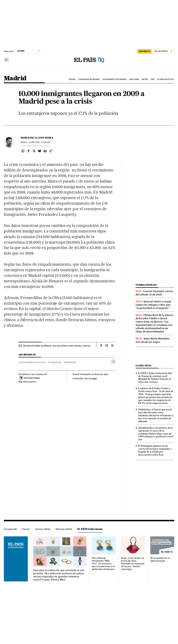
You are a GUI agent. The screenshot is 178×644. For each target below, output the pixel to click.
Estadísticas (70, 362)
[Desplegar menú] (7, 60)
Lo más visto (143, 366)
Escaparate (10, 529)
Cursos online (43, 529)
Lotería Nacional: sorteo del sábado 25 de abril (154, 293)
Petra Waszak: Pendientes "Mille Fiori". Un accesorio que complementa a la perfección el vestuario (103, 564)
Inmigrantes (55, 362)
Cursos (26, 529)
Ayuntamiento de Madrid (114, 79)
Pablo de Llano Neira (37, 138)
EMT (153, 79)
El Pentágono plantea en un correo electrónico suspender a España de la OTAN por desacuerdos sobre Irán (155, 450)
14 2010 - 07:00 (39, 142)
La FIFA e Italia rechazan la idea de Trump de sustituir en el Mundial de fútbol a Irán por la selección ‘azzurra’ (155, 378)
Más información (28, 382)
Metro (145, 79)
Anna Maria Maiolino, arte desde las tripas (153, 340)
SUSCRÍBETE (144, 51)
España (72, 79)
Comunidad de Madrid (89, 79)
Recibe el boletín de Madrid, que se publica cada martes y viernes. (57, 346)
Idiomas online (64, 529)
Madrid (15, 79)
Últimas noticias (165, 79)
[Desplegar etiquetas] (113, 362)
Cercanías (134, 79)
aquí (94, 378)
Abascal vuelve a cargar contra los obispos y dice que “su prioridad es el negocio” (153, 305)
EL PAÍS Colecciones (90, 529)
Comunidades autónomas (32, 362)
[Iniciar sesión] (163, 51)
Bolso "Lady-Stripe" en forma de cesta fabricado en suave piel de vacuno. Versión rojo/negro (133, 564)
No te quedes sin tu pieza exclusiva (160, 559)
